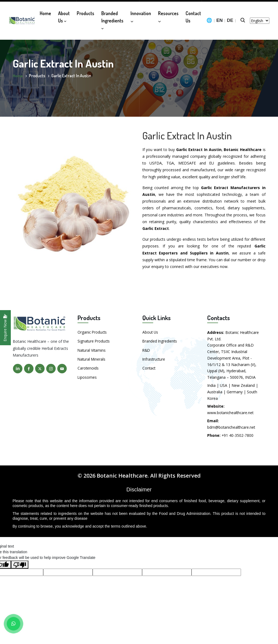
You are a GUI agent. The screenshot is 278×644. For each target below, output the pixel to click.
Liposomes (87, 377)
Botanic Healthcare (122, 476)
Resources (168, 15)
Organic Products (93, 332)
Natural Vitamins (92, 350)
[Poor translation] (20, 565)
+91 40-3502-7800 (238, 435)
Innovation (141, 15)
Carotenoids (88, 368)
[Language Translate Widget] (260, 19)
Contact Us (193, 15)
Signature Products (94, 341)
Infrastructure (154, 359)
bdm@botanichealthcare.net (232, 427)
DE (230, 19)
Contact (149, 368)
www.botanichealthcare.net (231, 413)
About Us (64, 15)
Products (86, 12)
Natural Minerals (92, 359)
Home (45, 12)
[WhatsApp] (14, 624)
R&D (147, 350)
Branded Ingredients (112, 19)
